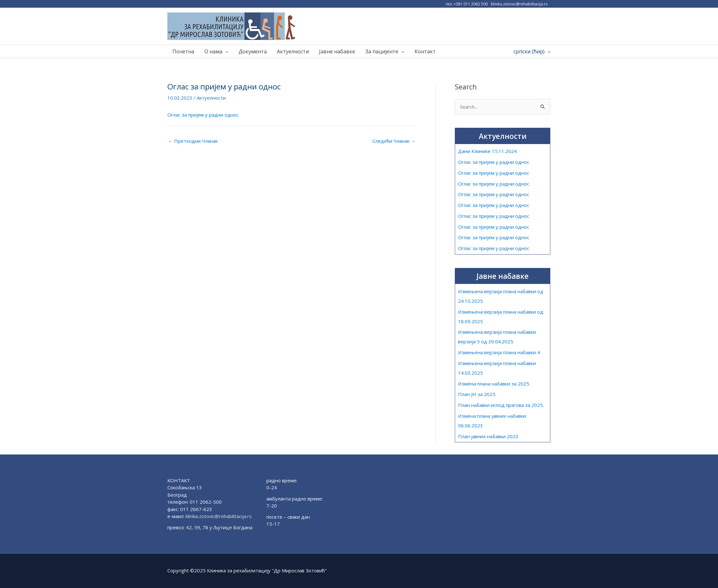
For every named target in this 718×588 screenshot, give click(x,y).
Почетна (183, 52)
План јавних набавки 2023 (488, 436)
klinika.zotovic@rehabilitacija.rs (519, 4)
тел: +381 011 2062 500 (467, 4)
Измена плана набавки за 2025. (494, 384)
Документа (253, 52)
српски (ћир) (529, 52)
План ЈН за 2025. (477, 394)
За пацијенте (382, 52)
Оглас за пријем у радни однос (203, 115)
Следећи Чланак (394, 141)
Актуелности (293, 52)
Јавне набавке (337, 52)
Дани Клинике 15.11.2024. (488, 151)
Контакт (425, 52)
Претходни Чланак (193, 141)
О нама (213, 52)
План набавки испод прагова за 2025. (501, 405)
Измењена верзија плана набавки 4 (499, 352)
